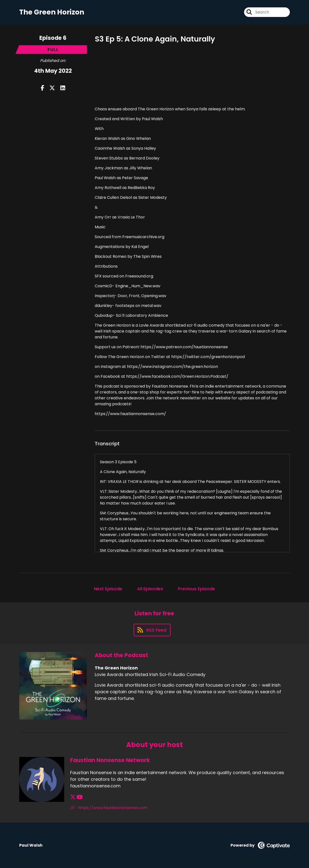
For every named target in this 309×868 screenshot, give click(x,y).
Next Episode (108, 589)
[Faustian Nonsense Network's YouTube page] (80, 797)
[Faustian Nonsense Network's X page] (73, 797)
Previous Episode (196, 589)
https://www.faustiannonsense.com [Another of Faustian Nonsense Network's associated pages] (109, 808)
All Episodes (150, 589)
